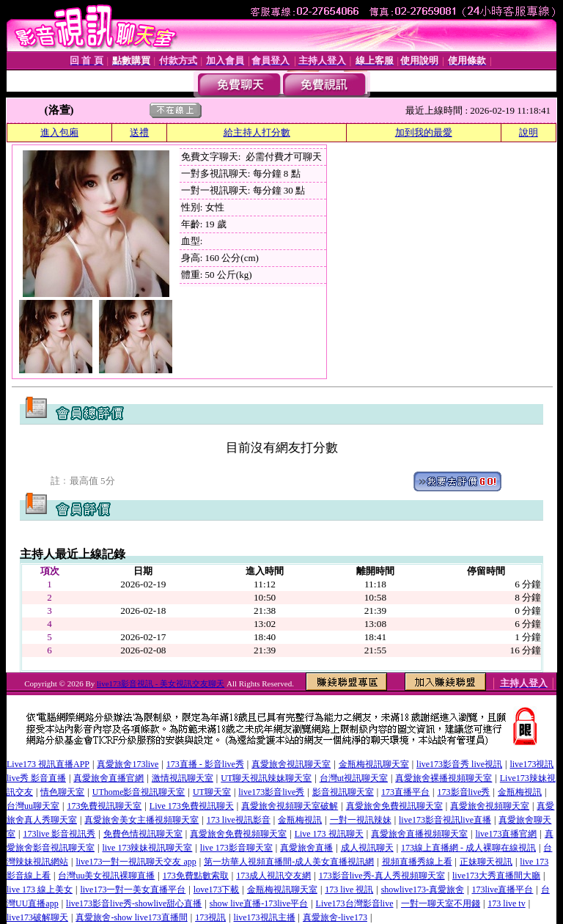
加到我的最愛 (424, 132)
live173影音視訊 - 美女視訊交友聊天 (161, 683)
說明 (529, 132)
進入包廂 (59, 132)
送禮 (139, 132)
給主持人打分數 (257, 132)
